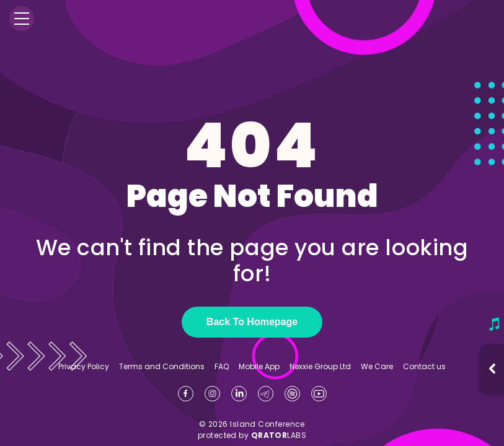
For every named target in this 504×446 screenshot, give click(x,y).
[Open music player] (492, 369)
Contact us (424, 366)
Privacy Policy (84, 367)
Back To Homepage (252, 322)
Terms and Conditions (162, 367)
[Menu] (22, 19)
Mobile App (259, 367)
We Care (377, 367)
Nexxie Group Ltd (320, 367)
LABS (279, 435)
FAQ (222, 367)
